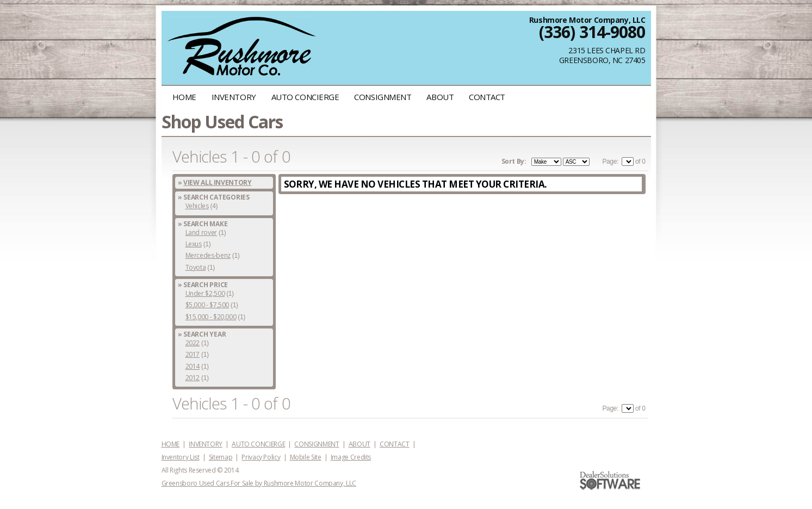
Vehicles (197, 206)
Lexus (194, 244)
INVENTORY (234, 97)
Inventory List (181, 457)
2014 (193, 366)
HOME (184, 97)
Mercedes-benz (208, 255)
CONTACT (487, 97)
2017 (193, 354)
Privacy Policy (261, 457)
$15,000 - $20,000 (211, 317)
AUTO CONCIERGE (305, 97)
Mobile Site (306, 457)
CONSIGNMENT (383, 97)
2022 (193, 343)
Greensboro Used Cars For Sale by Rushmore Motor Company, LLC (259, 483)
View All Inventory (218, 182)
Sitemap (221, 457)
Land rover (201, 232)
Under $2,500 (205, 293)
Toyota (196, 267)
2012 (193, 378)
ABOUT (440, 97)
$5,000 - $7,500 (207, 305)
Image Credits (351, 457)
